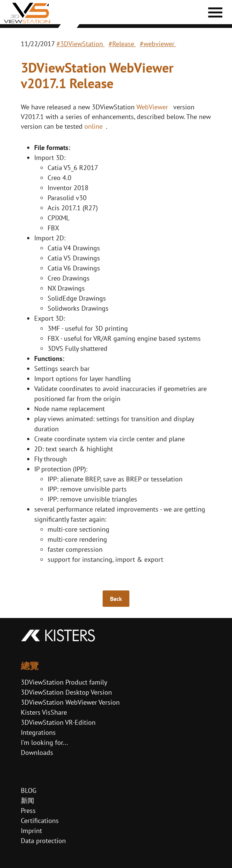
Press (28, 811)
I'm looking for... (44, 742)
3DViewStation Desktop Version (66, 692)
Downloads (37, 752)
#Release (122, 44)
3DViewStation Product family (64, 682)
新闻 (28, 800)
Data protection (43, 841)
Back (116, 599)
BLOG (29, 790)
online (94, 126)
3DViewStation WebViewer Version (70, 702)
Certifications (40, 821)
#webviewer (158, 44)
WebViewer (152, 107)
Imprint (31, 831)
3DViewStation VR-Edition (58, 722)
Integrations (38, 732)
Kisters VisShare (44, 712)
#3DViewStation (81, 44)
